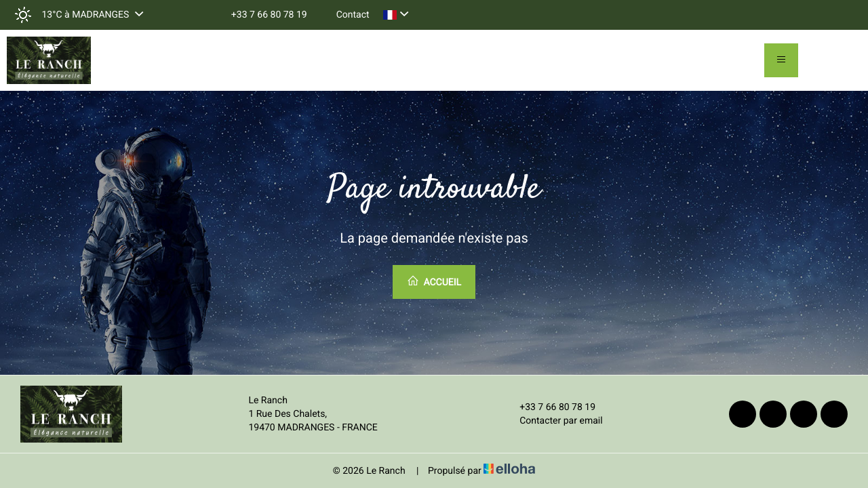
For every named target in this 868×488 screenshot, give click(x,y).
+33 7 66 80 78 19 (550, 407)
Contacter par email (553, 421)
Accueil (434, 281)
